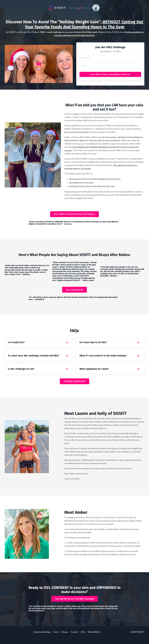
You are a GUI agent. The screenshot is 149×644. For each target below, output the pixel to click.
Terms (56, 638)
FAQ (83, 638)
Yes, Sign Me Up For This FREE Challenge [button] (74, 605)
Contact (75, 638)
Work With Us (94, 638)
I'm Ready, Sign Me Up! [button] (74, 386)
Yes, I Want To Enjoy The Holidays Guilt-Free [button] (110, 75)
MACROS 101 (71, 527)
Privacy (65, 638)
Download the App (42, 638)
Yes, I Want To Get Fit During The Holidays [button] (75, 217)
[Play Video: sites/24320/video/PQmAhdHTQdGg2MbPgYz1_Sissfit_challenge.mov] (39, 65)
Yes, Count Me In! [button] (74, 293)
